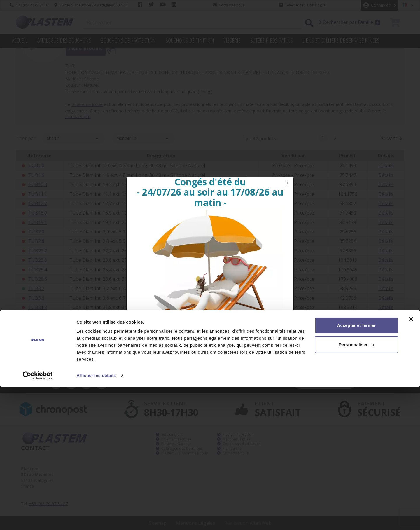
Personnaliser (357, 488)
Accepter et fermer (357, 469)
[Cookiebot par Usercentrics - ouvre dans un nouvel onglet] (38, 519)
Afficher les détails (96, 518)
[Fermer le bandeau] (411, 462)
